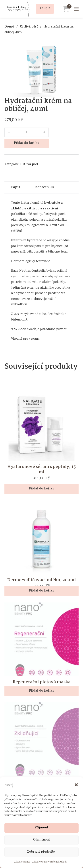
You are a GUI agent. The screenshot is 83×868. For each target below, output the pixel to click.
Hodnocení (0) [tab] (44, 187)
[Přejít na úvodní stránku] (18, 9)
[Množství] (27, 132)
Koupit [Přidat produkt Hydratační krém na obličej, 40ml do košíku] (45, 9)
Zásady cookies (22, 862)
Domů (9, 27)
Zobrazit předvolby (41, 852)
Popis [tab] (16, 188)
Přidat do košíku (27, 143)
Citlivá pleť (29, 27)
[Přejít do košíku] (64, 9)
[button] (76, 785)
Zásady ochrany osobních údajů (49, 862)
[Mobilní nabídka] (76, 9)
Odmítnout (42, 840)
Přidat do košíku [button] (42, 489)
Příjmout (41, 828)
